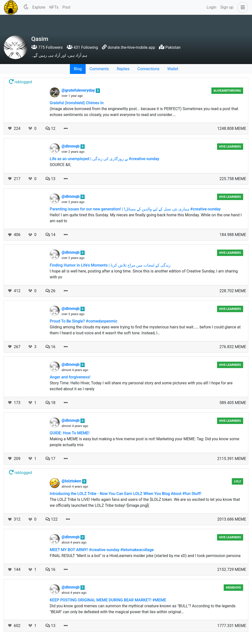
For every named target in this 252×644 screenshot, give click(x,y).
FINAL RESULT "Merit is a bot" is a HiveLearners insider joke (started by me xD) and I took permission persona (145, 556)
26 (50, 291)
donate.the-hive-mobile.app (131, 47)
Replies (123, 69)
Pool (66, 7)
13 (50, 179)
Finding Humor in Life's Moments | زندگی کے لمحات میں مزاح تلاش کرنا (110, 265)
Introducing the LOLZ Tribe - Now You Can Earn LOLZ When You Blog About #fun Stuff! (126, 494)
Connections (148, 69)
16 (50, 347)
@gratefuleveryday (79, 90)
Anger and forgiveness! (70, 377)
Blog (78, 69)
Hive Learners (230, 147)
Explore (39, 7)
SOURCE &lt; (60, 165)
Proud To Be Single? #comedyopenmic (84, 321)
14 (50, 235)
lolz (237, 481)
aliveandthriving (227, 91)
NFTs (54, 7)
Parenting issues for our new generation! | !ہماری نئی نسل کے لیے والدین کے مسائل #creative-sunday (135, 209)
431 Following (82, 47)
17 (50, 459)
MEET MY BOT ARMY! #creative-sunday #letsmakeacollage (102, 550)
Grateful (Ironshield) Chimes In (77, 103)
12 (50, 128)
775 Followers (47, 47)
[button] (242, 7)
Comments (99, 69)
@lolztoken (72, 481)
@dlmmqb (71, 146)
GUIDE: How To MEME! (70, 433)
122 (52, 519)
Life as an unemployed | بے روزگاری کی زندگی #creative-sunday (104, 159)
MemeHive (233, 588)
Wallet (173, 69)
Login (212, 7)
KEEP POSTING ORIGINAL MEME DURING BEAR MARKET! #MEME (108, 600)
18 (50, 403)
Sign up (227, 7)
